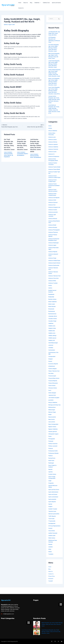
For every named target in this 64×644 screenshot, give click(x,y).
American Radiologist (54, 243)
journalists (51, 400)
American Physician (53, 232)
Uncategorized (52, 523)
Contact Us (21, 8)
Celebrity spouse (52, 338)
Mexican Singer (52, 412)
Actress (50, 128)
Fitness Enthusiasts (53, 383)
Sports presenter (52, 499)
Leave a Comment (8, 152)
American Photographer (54, 230)
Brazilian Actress (52, 299)
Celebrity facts (46, 3)
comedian (51, 348)
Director (50, 361)
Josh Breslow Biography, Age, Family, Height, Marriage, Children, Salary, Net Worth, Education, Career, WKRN (36, 145)
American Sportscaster (54, 265)
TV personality (52, 521)
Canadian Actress (53, 319)
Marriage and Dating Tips (54, 405)
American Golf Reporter (54, 198)
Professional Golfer (53, 451)
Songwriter (51, 483)
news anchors (52, 422)
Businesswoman (52, 314)
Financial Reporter (53, 381)
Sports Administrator (53, 492)
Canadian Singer (52, 321)
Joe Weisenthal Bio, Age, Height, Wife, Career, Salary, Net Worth (54, 33)
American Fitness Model (54, 169)
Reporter (9, 155)
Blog (31, 3)
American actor (52, 137)
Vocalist (50, 528)
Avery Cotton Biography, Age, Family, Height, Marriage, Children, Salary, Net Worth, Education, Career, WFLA (54, 91)
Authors (50, 288)
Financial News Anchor (54, 378)
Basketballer (51, 294)
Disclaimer (51, 579)
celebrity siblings (52, 336)
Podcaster (51, 441)
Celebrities (37, 3)
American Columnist (53, 149)
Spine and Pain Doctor (54, 490)
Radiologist (51, 463)
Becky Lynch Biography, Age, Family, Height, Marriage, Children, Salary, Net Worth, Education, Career (54, 82)
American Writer (52, 281)
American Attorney (53, 142)
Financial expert (52, 376)
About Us (25, 3)
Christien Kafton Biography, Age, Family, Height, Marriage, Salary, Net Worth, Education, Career (54, 100)
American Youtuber (53, 283)
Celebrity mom (52, 333)
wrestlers (51, 547)
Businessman (52, 311)
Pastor (50, 436)
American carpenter (53, 144)
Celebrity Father (52, 328)
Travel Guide (51, 519)
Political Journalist (53, 446)
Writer (50, 549)
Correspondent (20, 154)
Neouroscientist (52, 417)
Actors (50, 126)
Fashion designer (52, 369)
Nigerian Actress (52, 427)
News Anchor (52, 419)
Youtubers (51, 554)
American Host (52, 205)
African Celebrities (53, 131)
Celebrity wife (52, 340)
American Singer (52, 258)
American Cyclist (52, 152)
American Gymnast (53, 202)
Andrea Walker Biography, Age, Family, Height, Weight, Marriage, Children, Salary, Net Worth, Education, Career (54, 73)
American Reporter (53, 252)
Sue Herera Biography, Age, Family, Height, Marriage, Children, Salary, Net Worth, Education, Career (54, 48)
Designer (51, 359)
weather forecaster (53, 533)
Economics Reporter (53, 364)
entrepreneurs (52, 366)
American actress (53, 140)
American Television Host (54, 276)
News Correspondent (53, 424)
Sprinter (50, 504)
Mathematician (52, 407)
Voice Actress (52, 531)
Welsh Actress (52, 538)
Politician (51, 448)
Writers (50, 552)
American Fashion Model (54, 167)
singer (50, 481)
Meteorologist (52, 410)
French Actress (52, 386)
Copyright (51, 581)
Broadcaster (51, 309)
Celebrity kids (52, 331)
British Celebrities (53, 302)
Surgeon (50, 507)
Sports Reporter (52, 502)
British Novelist (52, 307)
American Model (52, 225)
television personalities (54, 514)
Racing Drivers (52, 458)
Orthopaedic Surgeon (53, 434)
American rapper (52, 245)
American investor (53, 210)
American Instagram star (54, 207)
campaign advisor (53, 316)
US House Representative (54, 526)
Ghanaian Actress (53, 388)
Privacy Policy (52, 576)
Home (20, 3)
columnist (51, 345)
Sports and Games (56, 3)
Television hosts (52, 511)
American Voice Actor (54, 278)
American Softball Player (54, 261)
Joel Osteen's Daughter (54, 398)
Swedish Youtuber (53, 509)
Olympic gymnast (53, 432)
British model (52, 304)
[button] (40, 3)
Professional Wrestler (53, 453)
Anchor (6, 155)
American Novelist (53, 227)
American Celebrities (53, 147)
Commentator (52, 350)
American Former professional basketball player (54, 186)
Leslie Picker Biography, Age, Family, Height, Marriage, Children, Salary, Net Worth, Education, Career (54, 64)
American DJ (51, 154)
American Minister (53, 219)
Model (50, 415)
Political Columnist (53, 444)
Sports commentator (53, 497)
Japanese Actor (52, 395)
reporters (51, 472)
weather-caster (52, 536)
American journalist (8, 154)
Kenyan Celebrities (53, 402)
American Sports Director (54, 263)
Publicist (50, 456)
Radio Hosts (51, 461)
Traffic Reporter (52, 516)
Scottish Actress (52, 474)
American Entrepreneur (54, 156)
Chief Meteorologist (53, 343)
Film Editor (51, 373)
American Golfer (52, 200)
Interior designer (52, 393)
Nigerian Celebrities (53, 429)
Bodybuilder (51, 297)
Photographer (52, 439)
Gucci (50, 390)
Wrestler (50, 544)
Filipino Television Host (54, 371)
